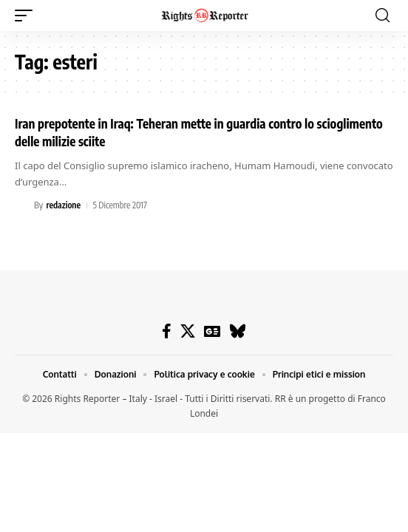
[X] (188, 331)
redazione (63, 205)
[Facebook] (167, 331)
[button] (27, 16)
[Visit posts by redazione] (22, 205)
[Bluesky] (238, 331)
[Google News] (212, 331)
